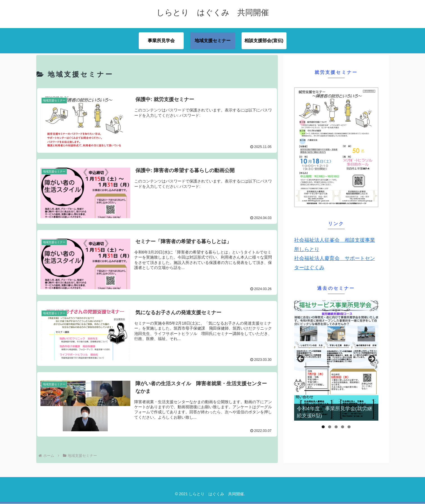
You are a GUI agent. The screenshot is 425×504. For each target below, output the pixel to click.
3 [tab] (336, 427)
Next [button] (371, 359)
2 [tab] (330, 427)
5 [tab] (349, 427)
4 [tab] (343, 427)
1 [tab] (323, 427)
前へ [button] (301, 359)
